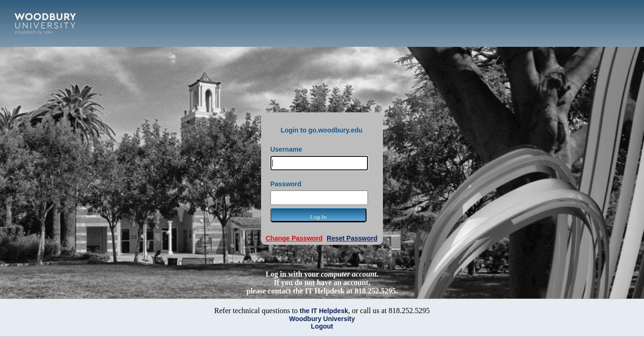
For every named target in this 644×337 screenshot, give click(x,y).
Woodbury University (322, 319)
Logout (322, 326)
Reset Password (352, 238)
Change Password (294, 238)
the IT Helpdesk (324, 311)
